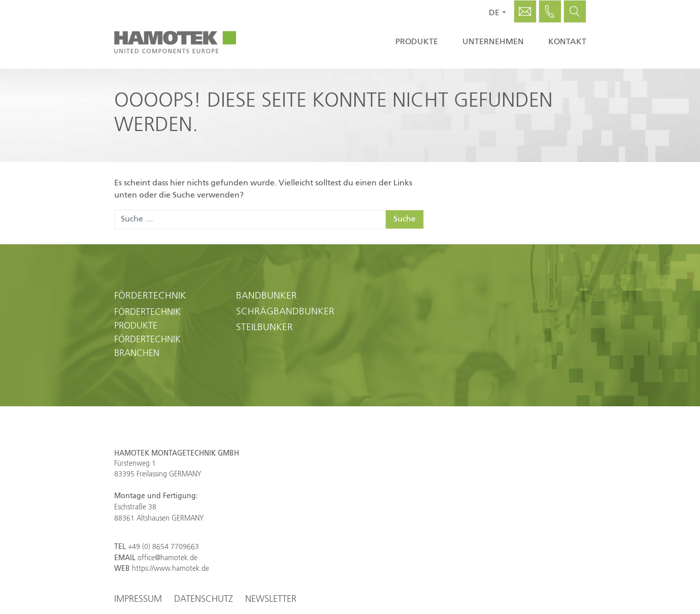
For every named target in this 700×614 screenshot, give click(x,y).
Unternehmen (493, 42)
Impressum (138, 599)
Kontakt (567, 42)
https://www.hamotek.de (171, 569)
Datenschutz (204, 599)
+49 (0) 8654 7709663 (163, 547)
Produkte (417, 42)
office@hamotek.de (168, 558)
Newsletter (271, 599)
